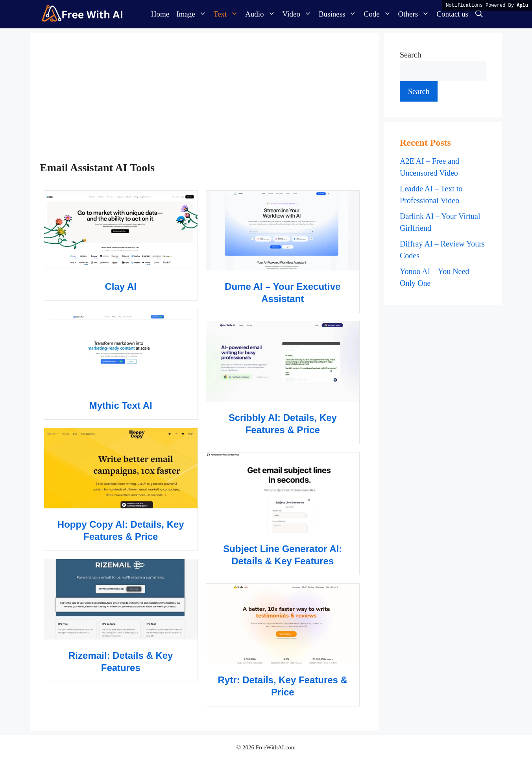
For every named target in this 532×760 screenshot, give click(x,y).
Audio (262, 14)
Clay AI (121, 286)
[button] (479, 14)
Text (228, 14)
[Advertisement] (202, 102)
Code (379, 14)
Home (160, 14)
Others (416, 14)
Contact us (452, 14)
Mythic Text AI (121, 405)
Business (340, 14)
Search (410, 55)
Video (299, 14)
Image (193, 14)
